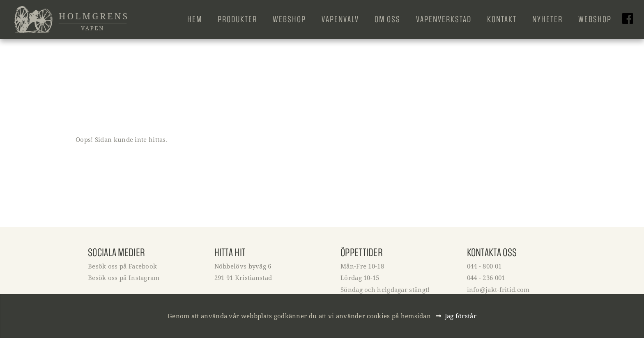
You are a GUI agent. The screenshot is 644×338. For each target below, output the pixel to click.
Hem (195, 19)
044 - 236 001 (486, 278)
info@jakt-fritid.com (498, 289)
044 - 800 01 (484, 266)
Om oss (388, 19)
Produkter (237, 19)
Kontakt (502, 19)
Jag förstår (461, 316)
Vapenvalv (340, 19)
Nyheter (547, 19)
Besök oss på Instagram (124, 278)
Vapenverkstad (444, 19)
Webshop (289, 19)
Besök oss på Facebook (122, 266)
